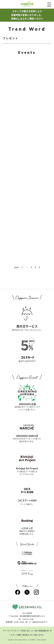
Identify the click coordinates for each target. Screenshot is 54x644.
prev (16, 267)
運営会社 (26, 635)
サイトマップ (8, 631)
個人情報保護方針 (42, 631)
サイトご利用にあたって (24, 631)
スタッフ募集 (16, 635)
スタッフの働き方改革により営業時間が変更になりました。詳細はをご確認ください (27, 15)
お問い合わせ (38, 635)
